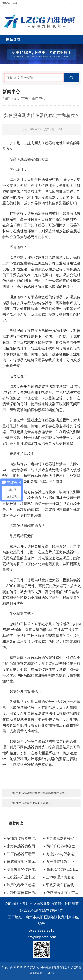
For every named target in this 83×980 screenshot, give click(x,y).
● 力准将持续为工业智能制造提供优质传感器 (61, 862)
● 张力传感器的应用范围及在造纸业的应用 (22, 846)
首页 (25, 98)
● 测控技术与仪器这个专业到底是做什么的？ (61, 854)
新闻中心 (39, 98)
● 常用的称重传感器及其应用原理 (22, 885)
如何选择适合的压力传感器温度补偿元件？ (42, 793)
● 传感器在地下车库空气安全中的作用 (22, 862)
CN (70, 3)
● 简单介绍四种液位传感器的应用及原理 (62, 846)
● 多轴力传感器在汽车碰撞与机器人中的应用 (22, 838)
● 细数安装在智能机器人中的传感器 (61, 885)
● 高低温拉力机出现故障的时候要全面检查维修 (62, 869)
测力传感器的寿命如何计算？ (34, 803)
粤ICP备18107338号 (42, 973)
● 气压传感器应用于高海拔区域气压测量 (22, 854)
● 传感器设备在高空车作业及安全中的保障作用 (62, 893)
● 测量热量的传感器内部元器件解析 (22, 869)
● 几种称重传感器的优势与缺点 (22, 893)
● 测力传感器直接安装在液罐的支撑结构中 (61, 838)
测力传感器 (43, 143)
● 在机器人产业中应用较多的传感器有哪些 (22, 877)
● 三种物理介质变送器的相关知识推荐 (61, 877)
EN (74, 3)
